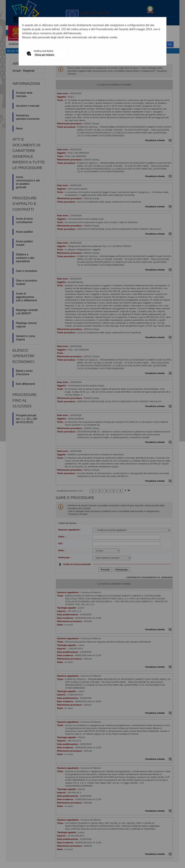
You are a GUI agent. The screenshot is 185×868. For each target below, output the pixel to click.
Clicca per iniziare (44, 55)
